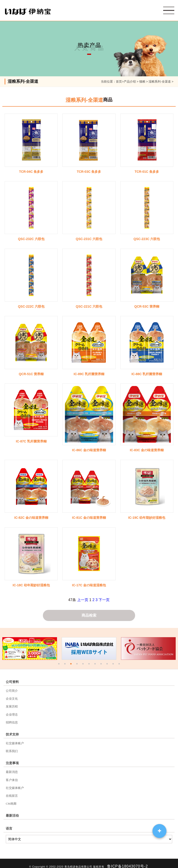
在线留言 (12, 791)
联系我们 (12, 748)
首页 (119, 82)
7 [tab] (95, 665)
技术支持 (12, 732)
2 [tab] (65, 665)
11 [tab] (120, 665)
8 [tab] (102, 665)
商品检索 (89, 616)
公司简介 (12, 691)
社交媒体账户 (15, 741)
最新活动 (12, 810)
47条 (72, 600)
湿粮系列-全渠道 (160, 82)
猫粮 (142, 82)
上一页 (83, 600)
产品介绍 (130, 82)
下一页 (104, 600)
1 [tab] (59, 665)
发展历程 (12, 706)
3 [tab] (71, 665)
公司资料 (12, 682)
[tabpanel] (30, 649)
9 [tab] (108, 665)
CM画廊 (11, 798)
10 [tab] (114, 665)
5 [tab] (83, 665)
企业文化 (12, 698)
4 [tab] (77, 665)
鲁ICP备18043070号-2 (127, 860)
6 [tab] (89, 665)
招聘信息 (12, 721)
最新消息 (12, 769)
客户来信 (12, 776)
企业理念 (12, 713)
